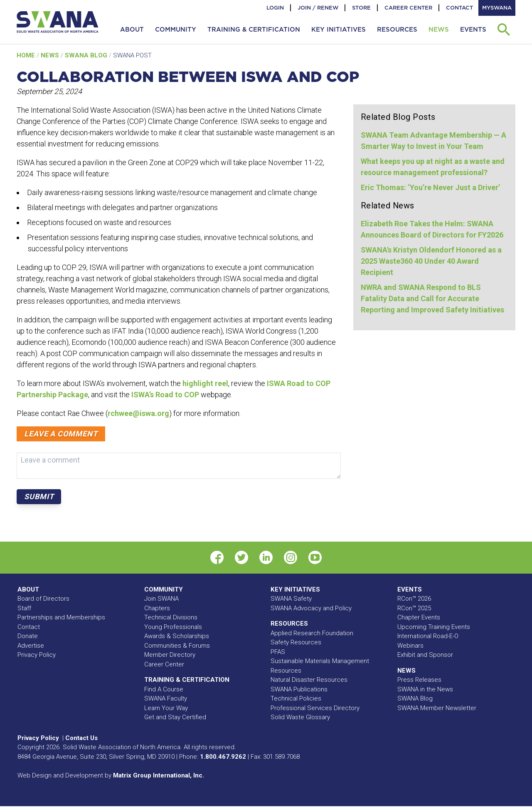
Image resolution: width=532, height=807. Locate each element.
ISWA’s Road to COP (165, 395)
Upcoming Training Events (434, 627)
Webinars (410, 646)
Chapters (157, 608)
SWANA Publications (299, 689)
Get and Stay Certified (175, 717)
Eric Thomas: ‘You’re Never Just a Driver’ (430, 187)
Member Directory (170, 655)
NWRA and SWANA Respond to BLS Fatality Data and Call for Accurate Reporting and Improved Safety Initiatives (432, 298)
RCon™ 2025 (414, 608)
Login (275, 8)
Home (27, 55)
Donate (28, 636)
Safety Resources (296, 642)
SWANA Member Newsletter (437, 708)
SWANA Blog (87, 55)
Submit (39, 496)
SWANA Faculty (166, 698)
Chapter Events (419, 617)
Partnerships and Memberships (61, 617)
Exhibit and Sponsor (425, 655)
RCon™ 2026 (414, 599)
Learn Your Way (166, 708)
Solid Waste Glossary (300, 717)
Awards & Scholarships (177, 636)
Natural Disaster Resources (309, 680)
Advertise (31, 646)
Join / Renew (318, 8)
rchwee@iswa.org (138, 413)
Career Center (408, 8)
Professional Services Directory (315, 708)
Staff (24, 608)
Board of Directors (43, 599)
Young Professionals (173, 627)
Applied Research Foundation (312, 633)
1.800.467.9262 (223, 757)
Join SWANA (161, 599)
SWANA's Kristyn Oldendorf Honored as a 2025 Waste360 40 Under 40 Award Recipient (431, 261)
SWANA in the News (425, 689)
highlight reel (204, 383)
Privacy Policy (37, 655)
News (51, 55)
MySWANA (497, 8)
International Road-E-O (428, 636)
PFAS (278, 652)
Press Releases (419, 680)
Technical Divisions (171, 617)
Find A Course (164, 689)
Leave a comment (61, 434)
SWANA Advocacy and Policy (311, 608)
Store (361, 8)
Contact (459, 8)
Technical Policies (296, 698)
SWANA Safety (291, 599)
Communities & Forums (177, 646)
